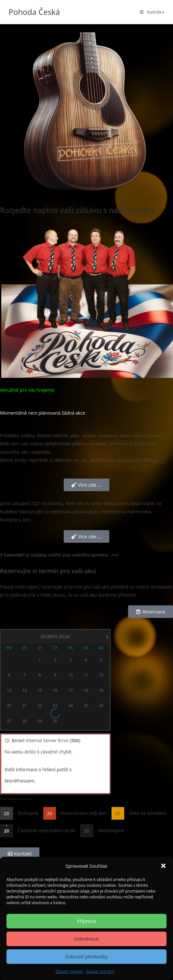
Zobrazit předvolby (86, 956)
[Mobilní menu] (152, 12)
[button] (163, 866)
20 (6, 813)
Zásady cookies (69, 971)
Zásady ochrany (100, 971)
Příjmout (86, 921)
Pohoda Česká (34, 12)
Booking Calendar (22, 799)
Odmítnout (86, 939)
